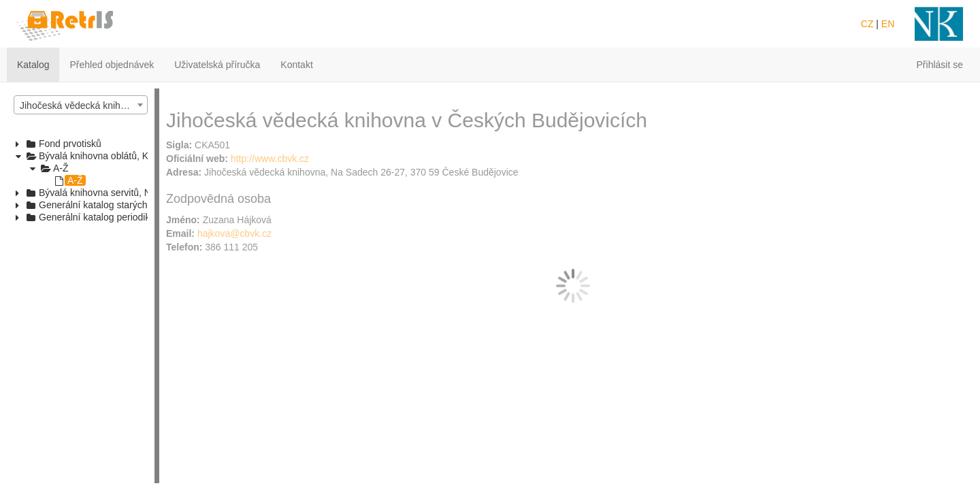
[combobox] (81, 105)
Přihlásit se (940, 65)
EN (888, 24)
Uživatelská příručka (217, 65)
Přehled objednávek (112, 65)
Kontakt (296, 65)
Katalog (33, 65)
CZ (867, 24)
